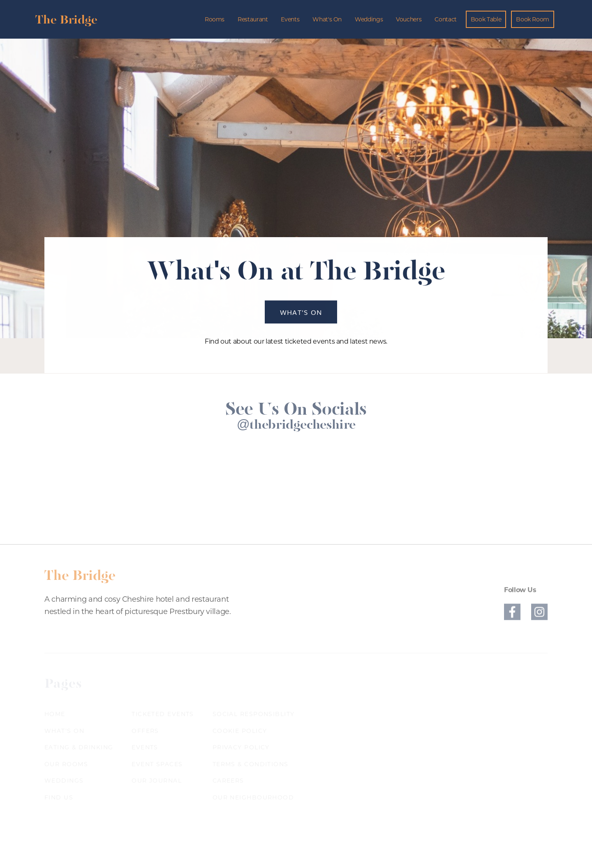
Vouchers (409, 19)
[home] (66, 19)
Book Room (533, 19)
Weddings (369, 19)
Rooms (215, 19)
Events (290, 19)
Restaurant (253, 19)
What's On (327, 19)
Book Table (486, 19)
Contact (445, 19)
